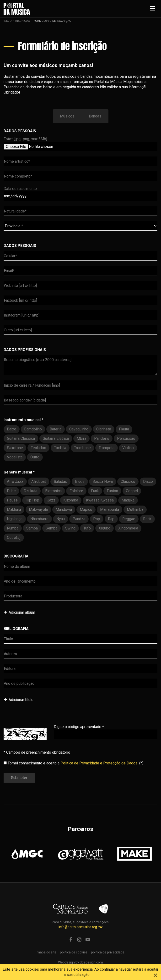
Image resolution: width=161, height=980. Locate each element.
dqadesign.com (91, 962)
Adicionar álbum (19, 612)
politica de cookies (74, 952)
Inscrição (23, 21)
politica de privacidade (108, 952)
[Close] (156, 974)
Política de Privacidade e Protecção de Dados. (99, 763)
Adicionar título (19, 700)
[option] (27, 854)
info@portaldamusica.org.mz (81, 927)
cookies (32, 969)
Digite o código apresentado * (79, 727)
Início (8, 21)
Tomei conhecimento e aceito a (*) (73, 763)
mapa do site (47, 952)
